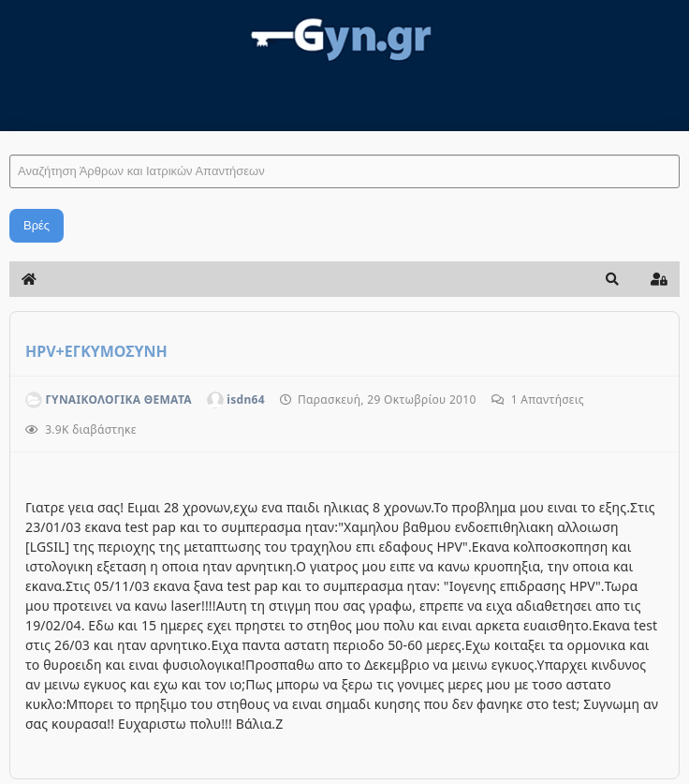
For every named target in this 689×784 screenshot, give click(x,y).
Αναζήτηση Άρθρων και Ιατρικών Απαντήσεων (10, 136)
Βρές (37, 225)
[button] (612, 279)
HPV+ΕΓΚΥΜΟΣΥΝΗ (96, 351)
